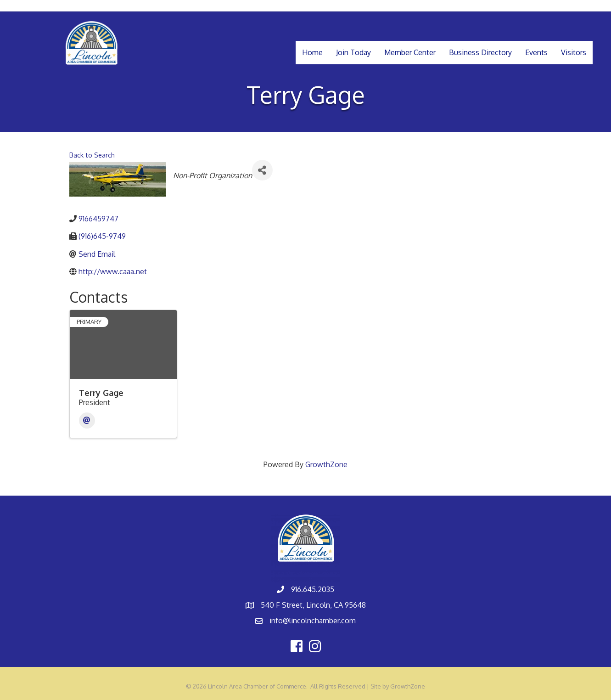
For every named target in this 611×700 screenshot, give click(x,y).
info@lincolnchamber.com (313, 621)
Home (312, 52)
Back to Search (92, 155)
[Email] (87, 421)
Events (536, 52)
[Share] (262, 170)
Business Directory (480, 52)
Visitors (574, 52)
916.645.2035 (313, 589)
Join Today (353, 52)
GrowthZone (326, 464)
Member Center (410, 52)
